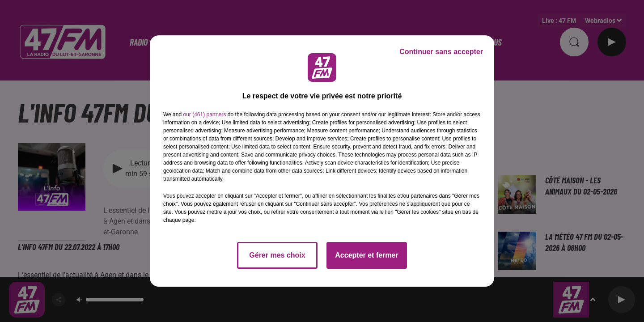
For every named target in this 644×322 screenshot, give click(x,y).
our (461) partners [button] (204, 114)
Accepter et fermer (366, 255)
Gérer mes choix (277, 255)
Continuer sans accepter (441, 52)
